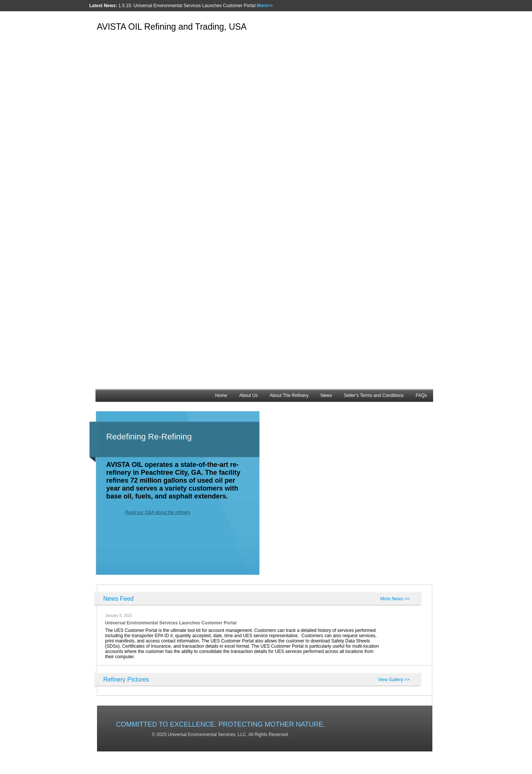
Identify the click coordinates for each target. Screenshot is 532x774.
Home (221, 395)
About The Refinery (289, 395)
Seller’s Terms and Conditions (374, 395)
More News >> (395, 599)
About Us (248, 395)
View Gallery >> (394, 680)
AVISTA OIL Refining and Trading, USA (172, 27)
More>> (265, 6)
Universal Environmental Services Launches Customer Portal (171, 623)
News (326, 395)
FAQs (421, 395)
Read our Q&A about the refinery (158, 512)
